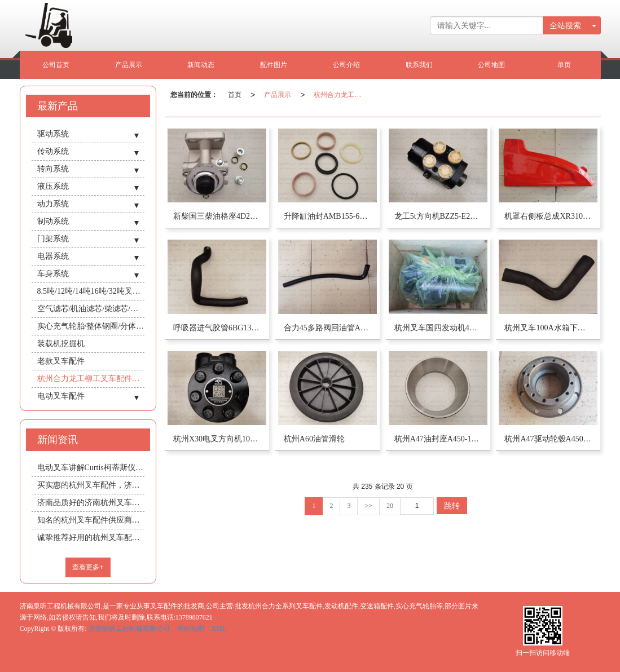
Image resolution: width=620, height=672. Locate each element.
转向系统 (53, 169)
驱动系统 (53, 134)
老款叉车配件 (61, 361)
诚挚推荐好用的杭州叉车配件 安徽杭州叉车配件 (91, 538)
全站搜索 (565, 25)
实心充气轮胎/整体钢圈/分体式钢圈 (91, 326)
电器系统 (53, 256)
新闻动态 (201, 65)
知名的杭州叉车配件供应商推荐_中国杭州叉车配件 (91, 520)
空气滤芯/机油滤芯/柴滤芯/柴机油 (91, 309)
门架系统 (53, 239)
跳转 (452, 506)
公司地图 (491, 65)
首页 (235, 95)
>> (368, 506)
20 (390, 506)
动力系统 (53, 204)
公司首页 (56, 65)
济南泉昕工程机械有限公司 (129, 629)
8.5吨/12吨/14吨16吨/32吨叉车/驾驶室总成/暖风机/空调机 (91, 291)
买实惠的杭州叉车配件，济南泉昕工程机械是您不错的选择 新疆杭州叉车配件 (91, 485)
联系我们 (419, 65)
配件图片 (274, 65)
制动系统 (53, 221)
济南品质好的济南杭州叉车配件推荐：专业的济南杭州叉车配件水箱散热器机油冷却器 (91, 503)
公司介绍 (346, 65)
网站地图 (191, 629)
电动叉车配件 (61, 396)
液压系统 (53, 186)
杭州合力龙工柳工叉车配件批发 (340, 95)
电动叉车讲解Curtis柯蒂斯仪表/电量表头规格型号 (91, 468)
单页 (564, 65)
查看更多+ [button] (88, 567)
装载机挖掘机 (61, 344)
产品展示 (129, 65)
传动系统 (53, 151)
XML (219, 629)
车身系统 (53, 274)
